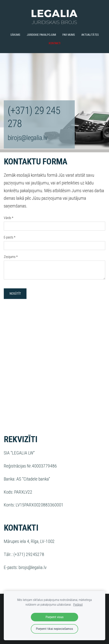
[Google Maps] (54, 367)
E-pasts (10, 237)
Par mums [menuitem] (69, 35)
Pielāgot (78, 605)
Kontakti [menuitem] (55, 43)
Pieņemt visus (55, 617)
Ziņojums (11, 257)
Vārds (9, 218)
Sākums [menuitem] (15, 35)
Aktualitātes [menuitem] (90, 35)
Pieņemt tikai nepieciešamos (54, 629)
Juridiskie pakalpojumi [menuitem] (41, 35)
